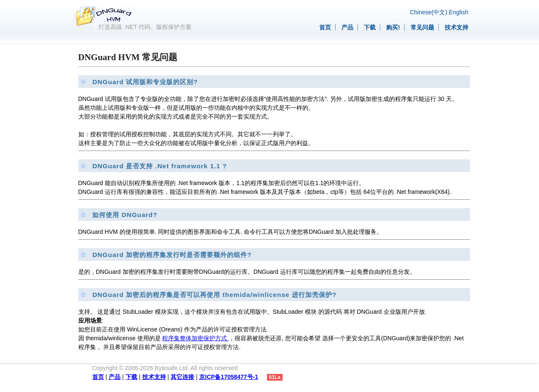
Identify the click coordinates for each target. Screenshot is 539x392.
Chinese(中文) (428, 12)
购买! (393, 27)
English (459, 12)
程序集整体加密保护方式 (195, 338)
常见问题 (422, 27)
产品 (347, 27)
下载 (370, 27)
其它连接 (182, 377)
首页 (325, 27)
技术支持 (456, 27)
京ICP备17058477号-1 (229, 377)
